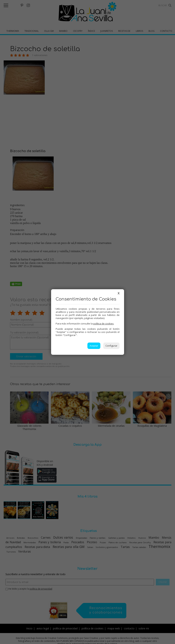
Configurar (111, 346)
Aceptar (94, 346)
